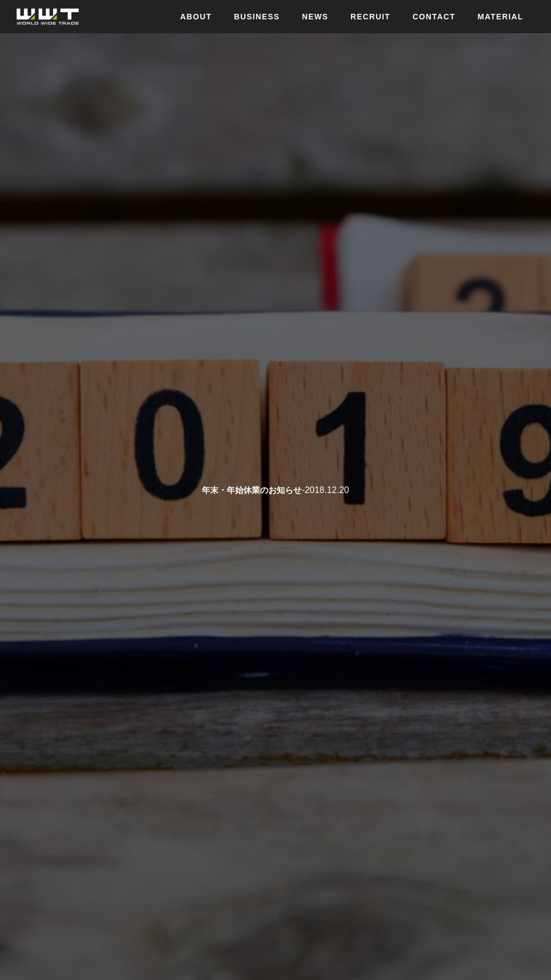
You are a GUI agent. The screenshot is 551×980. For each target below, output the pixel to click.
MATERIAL (501, 17)
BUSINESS (257, 17)
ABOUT (196, 17)
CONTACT (434, 17)
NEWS (315, 17)
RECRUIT (370, 17)
